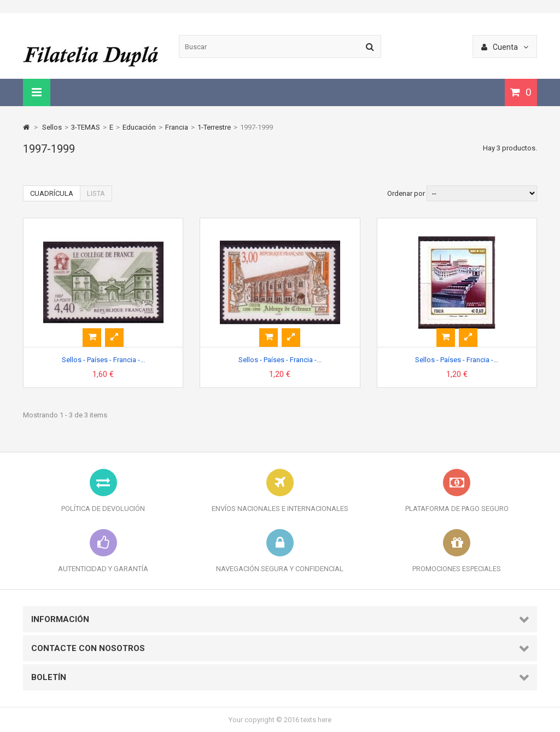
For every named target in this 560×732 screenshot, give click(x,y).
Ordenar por (406, 193)
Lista (96, 193)
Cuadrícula (52, 193)
